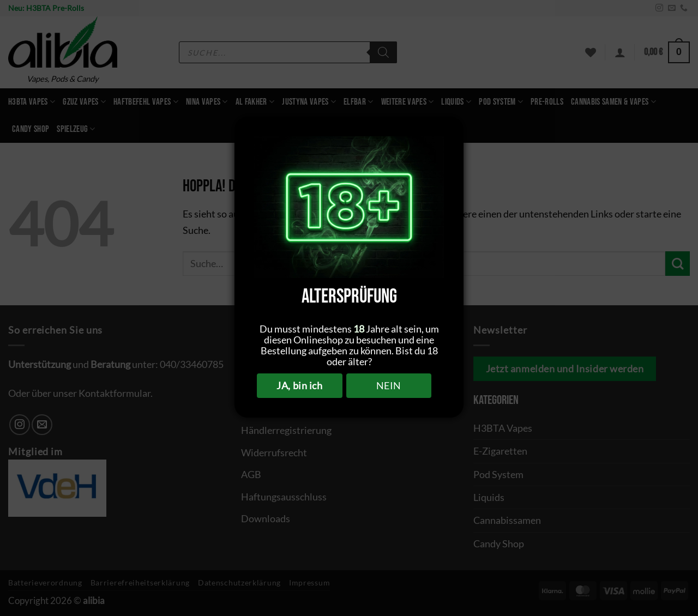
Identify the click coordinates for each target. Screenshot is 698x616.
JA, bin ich (299, 385)
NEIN (389, 385)
